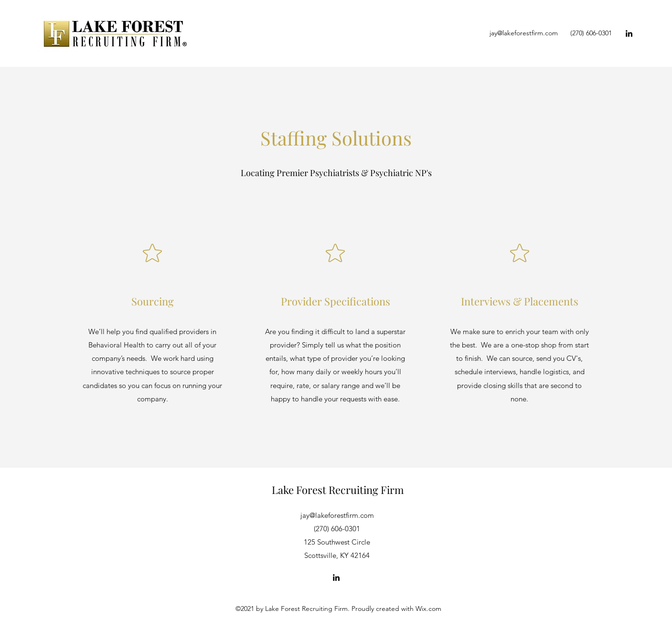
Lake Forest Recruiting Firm (338, 490)
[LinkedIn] (629, 33)
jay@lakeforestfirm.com (524, 33)
